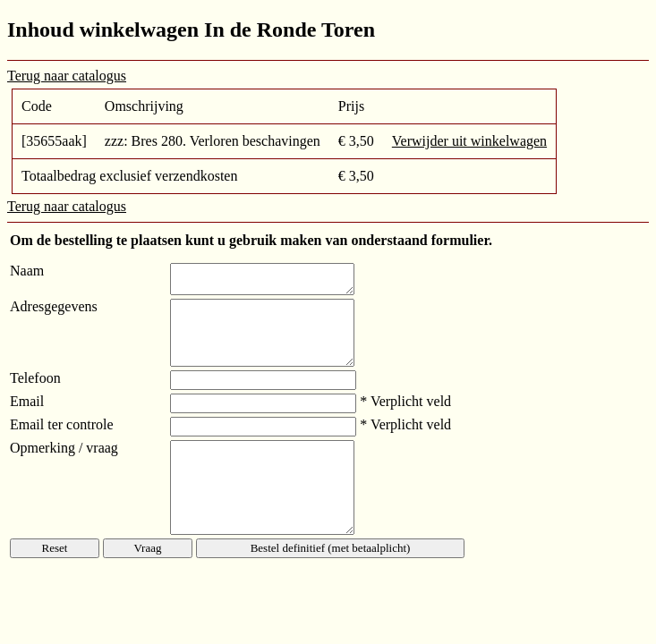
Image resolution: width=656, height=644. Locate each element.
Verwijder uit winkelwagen (469, 141)
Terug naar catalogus (67, 76)
